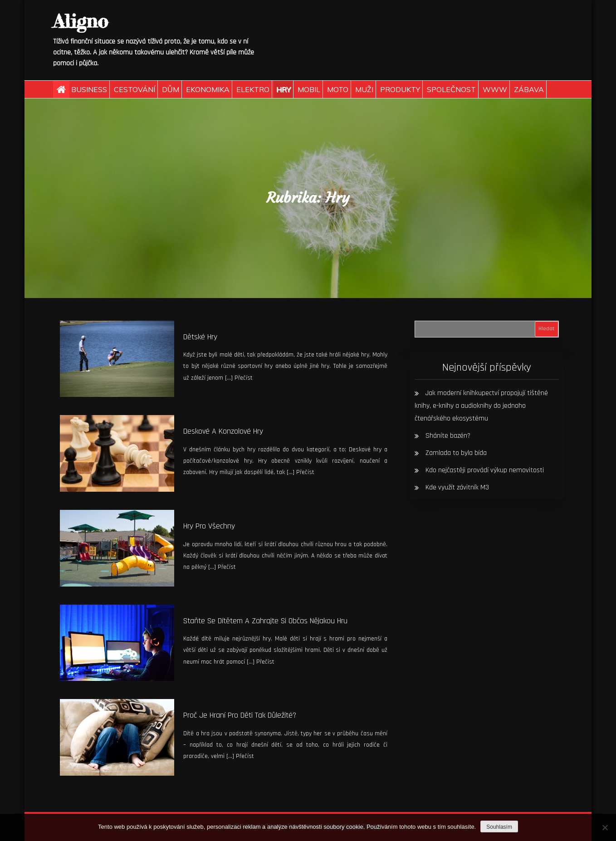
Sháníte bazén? (448, 436)
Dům (171, 89)
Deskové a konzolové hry (223, 431)
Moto (338, 89)
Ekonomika (208, 89)
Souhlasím (499, 827)
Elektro (253, 89)
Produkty (400, 89)
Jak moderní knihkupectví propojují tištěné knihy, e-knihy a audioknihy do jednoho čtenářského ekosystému (481, 406)
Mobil (309, 89)
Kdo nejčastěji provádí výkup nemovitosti (485, 470)
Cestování (134, 89)
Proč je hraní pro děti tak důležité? (240, 715)
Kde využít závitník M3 (457, 487)
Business (89, 89)
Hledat (546, 329)
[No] (605, 827)
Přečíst (244, 378)
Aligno (81, 21)
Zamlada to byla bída (456, 453)
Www (495, 89)
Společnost (451, 89)
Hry (284, 89)
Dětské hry (200, 337)
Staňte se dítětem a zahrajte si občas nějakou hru (265, 621)
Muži (364, 89)
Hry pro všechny (209, 526)
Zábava (529, 89)
